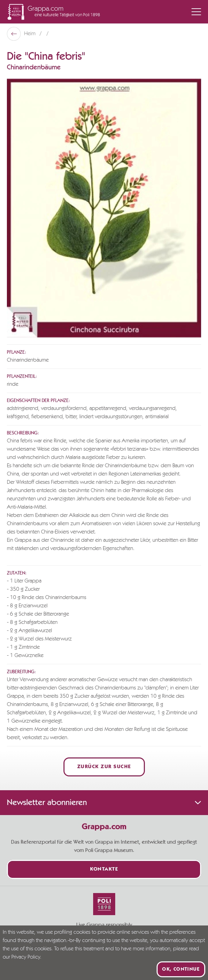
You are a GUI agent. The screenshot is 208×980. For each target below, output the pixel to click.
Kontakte (104, 869)
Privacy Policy (26, 957)
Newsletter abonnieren (104, 803)
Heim (31, 34)
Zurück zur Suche (104, 767)
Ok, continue (181, 969)
